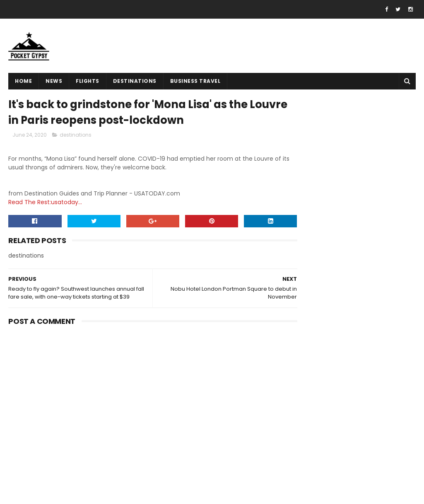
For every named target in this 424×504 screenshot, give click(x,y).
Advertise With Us (310, 440)
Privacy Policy (305, 430)
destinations (135, 81)
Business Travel (195, 81)
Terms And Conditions (317, 420)
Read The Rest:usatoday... (45, 204)
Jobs (292, 460)
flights (88, 81)
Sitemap (298, 450)
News (54, 81)
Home (23, 81)
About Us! (299, 470)
